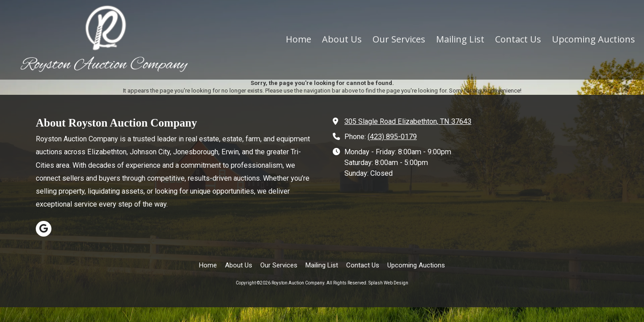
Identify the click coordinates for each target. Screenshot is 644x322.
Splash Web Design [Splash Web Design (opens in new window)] (388, 283)
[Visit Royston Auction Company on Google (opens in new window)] (44, 229)
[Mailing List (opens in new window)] (460, 40)
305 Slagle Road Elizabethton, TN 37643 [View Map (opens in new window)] (408, 121)
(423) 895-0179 (392, 137)
